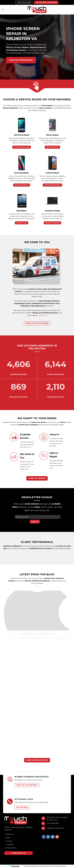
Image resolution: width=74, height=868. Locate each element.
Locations (10, 844)
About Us (10, 834)
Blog (8, 838)
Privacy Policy (12, 848)
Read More (43, 315)
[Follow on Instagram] (48, 837)
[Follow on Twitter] (53, 837)
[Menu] (3, 10)
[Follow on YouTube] (57, 837)
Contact (9, 841)
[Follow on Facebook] (44, 837)
